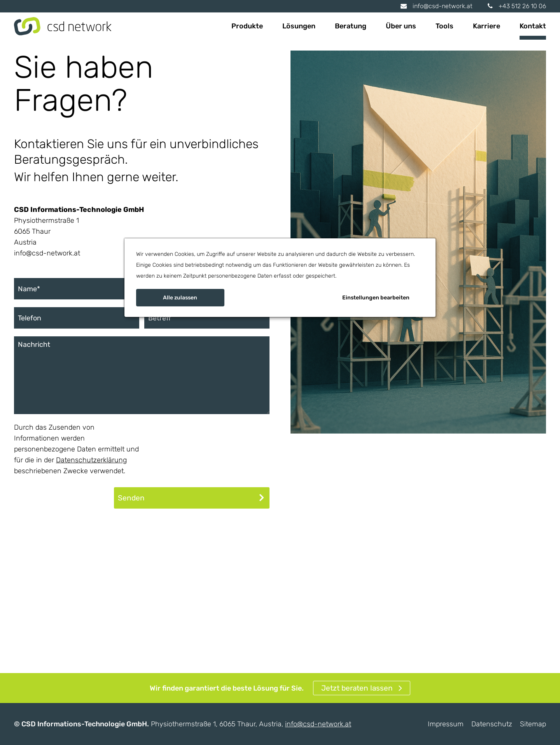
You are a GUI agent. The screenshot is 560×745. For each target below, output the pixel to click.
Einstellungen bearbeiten (376, 298)
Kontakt (533, 26)
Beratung (351, 26)
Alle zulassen (180, 298)
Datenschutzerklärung (91, 460)
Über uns (401, 26)
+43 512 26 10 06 (517, 6)
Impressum (446, 724)
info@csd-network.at (437, 6)
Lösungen (299, 26)
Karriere (486, 26)
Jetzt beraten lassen (357, 688)
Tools (444, 26)
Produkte (247, 26)
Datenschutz (492, 724)
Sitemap (533, 724)
